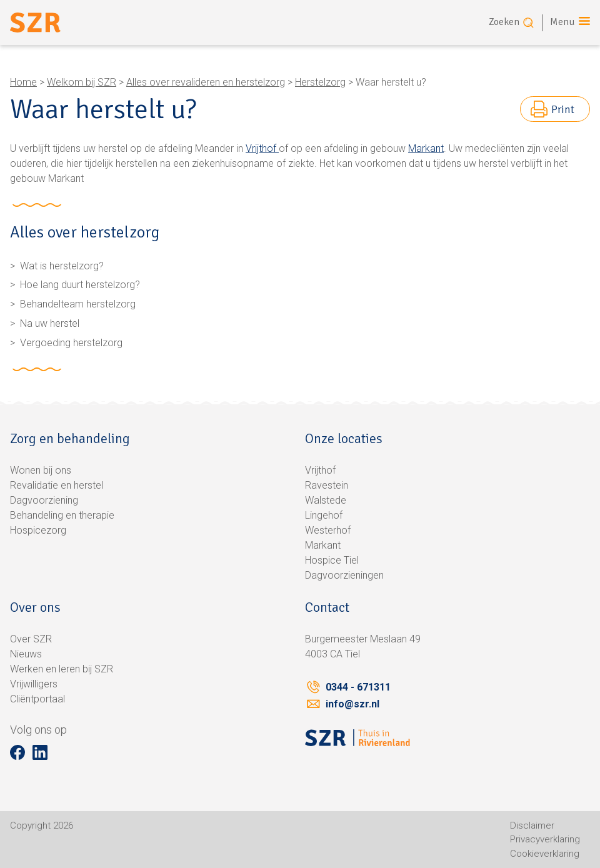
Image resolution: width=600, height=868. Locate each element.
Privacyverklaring (545, 839)
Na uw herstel (50, 323)
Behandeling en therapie (62, 515)
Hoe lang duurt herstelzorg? (80, 285)
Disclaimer (532, 826)
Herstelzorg (320, 82)
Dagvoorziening (44, 500)
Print (563, 109)
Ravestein (327, 485)
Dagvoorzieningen (344, 575)
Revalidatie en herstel (57, 485)
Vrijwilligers (34, 684)
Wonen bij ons (41, 470)
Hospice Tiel (332, 560)
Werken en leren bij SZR (62, 669)
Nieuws (26, 654)
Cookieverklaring (545, 854)
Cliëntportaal (37, 699)
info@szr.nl (352, 704)
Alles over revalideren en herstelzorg (206, 82)
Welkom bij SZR (82, 82)
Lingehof (324, 515)
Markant (426, 148)
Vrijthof (262, 148)
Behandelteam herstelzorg (78, 304)
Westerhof (328, 530)
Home (23, 82)
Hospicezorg (38, 530)
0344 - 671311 (358, 687)
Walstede (326, 500)
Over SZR (31, 639)
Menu (562, 22)
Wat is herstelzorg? (62, 266)
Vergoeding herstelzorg (71, 343)
